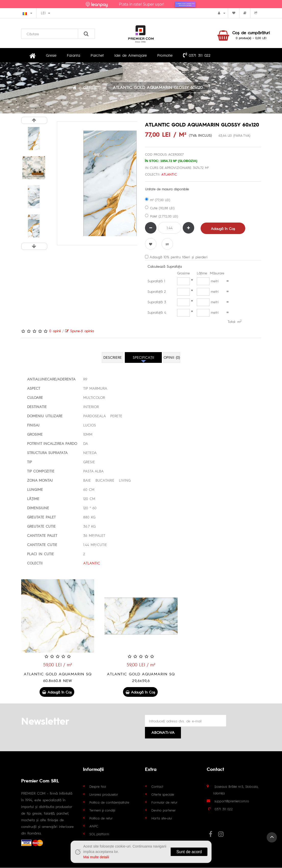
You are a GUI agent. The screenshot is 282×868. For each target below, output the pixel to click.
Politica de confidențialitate (109, 802)
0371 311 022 (187, 55)
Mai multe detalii (96, 857)
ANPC (94, 826)
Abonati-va (163, 732)
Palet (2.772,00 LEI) (162, 217)
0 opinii (55, 331)
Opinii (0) (172, 358)
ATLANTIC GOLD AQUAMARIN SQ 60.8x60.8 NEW (58, 678)
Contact (157, 787)
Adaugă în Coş (223, 229)
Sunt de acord (189, 852)
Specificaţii (143, 358)
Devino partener (164, 810)
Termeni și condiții (102, 810)
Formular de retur (164, 802)
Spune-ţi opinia (79, 331)
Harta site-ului (162, 818)
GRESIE (90, 88)
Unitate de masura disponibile (167, 190)
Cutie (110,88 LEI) (160, 209)
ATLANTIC (169, 175)
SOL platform (99, 834)
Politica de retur (101, 818)
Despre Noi (98, 787)
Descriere (113, 358)
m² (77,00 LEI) (158, 200)
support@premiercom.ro (232, 801)
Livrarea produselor (104, 795)
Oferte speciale (163, 795)
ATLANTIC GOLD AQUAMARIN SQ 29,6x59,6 (141, 678)
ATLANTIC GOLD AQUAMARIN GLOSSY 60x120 (158, 88)
